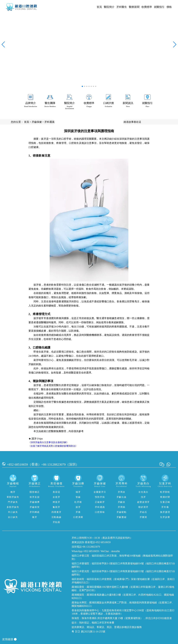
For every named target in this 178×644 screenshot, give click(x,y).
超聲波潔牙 (143, 502)
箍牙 (35, 517)
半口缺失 (13, 512)
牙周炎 (122, 492)
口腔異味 (100, 512)
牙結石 (143, 512)
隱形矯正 (35, 492)
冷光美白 (143, 492)
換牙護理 (165, 512)
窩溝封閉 (165, 497)
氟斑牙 (56, 507)
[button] (82, 86)
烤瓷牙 (56, 502)
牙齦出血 (122, 497)
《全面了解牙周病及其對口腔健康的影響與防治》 (53, 446)
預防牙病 (100, 497)
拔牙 (78, 507)
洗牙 (143, 497)
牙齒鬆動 (122, 512)
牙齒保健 (37, 122)
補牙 (78, 492)
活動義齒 (56, 517)
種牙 (13, 492)
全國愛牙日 (100, 492)
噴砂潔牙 (143, 507)
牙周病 (122, 507)
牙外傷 (165, 507)
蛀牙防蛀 (165, 492)
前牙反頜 (35, 497)
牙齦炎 (122, 502)
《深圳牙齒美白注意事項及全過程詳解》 (49, 442)
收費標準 (147, 7)
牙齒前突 (35, 507)
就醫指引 (159, 7)
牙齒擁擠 (35, 502)
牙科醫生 (122, 7)
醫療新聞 (134, 7)
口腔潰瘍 (78, 517)
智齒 (78, 497)
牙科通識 (49, 122)
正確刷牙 (100, 502)
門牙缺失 (13, 502)
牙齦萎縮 (122, 517)
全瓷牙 (56, 497)
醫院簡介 (109, 7)
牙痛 (78, 512)
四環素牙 (56, 512)
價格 (169, 7)
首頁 (99, 7)
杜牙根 (78, 502)
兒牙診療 (165, 517)
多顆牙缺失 (13, 507)
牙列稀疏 (35, 512)
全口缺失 (13, 517)
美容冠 (56, 492)
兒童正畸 (165, 502)
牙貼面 (56, 522)
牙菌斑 (143, 517)
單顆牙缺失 (13, 497)
